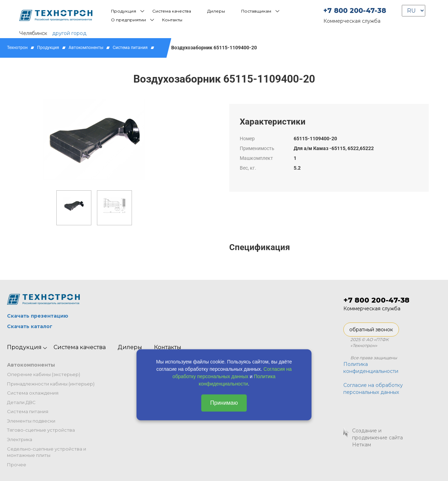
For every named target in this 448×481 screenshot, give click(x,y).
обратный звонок (371, 330)
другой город (69, 33)
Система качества (172, 11)
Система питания (130, 48)
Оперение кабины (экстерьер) (44, 374)
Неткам (362, 445)
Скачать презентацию (38, 316)
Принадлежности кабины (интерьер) (51, 384)
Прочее (17, 465)
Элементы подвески (31, 421)
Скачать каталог (30, 326)
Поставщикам (256, 11)
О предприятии (128, 20)
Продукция (124, 11)
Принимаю (224, 403)
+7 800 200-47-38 (355, 11)
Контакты (172, 20)
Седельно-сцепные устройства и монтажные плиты (47, 452)
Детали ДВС (21, 402)
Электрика (20, 439)
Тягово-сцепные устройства (41, 430)
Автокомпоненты (86, 48)
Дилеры (216, 11)
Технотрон (17, 48)
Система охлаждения (33, 393)
